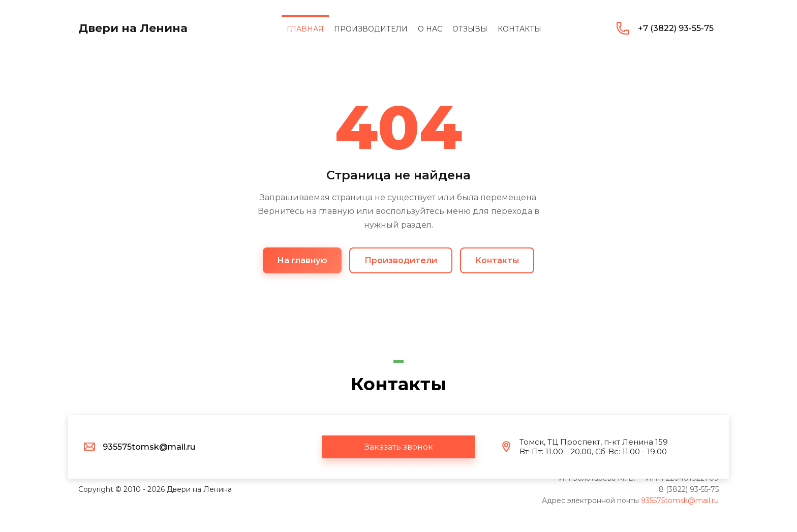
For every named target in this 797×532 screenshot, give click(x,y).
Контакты (497, 260)
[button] (398, 447)
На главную (302, 260)
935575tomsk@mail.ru (680, 500)
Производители (401, 260)
